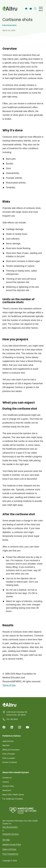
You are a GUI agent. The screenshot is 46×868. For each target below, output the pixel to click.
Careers (6, 782)
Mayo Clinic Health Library (13, 794)
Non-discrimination (10, 827)
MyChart (6, 745)
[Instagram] (20, 727)
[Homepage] (10, 707)
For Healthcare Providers (13, 799)
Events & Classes (10, 762)
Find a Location (9, 758)
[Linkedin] (12, 727)
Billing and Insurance (11, 750)
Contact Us (7, 778)
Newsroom (7, 790)
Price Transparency (10, 854)
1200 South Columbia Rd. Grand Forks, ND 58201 (17, 713)
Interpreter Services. (11, 834)
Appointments (8, 741)
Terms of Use (9, 685)
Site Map (6, 840)
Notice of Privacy (9, 849)
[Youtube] (27, 727)
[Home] (26, 9)
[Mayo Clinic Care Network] (23, 811)
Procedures (10, 25)
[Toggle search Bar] (35, 9)
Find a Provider (9, 754)
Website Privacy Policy (12, 844)
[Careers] (31, 9)
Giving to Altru (8, 786)
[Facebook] (4, 727)
